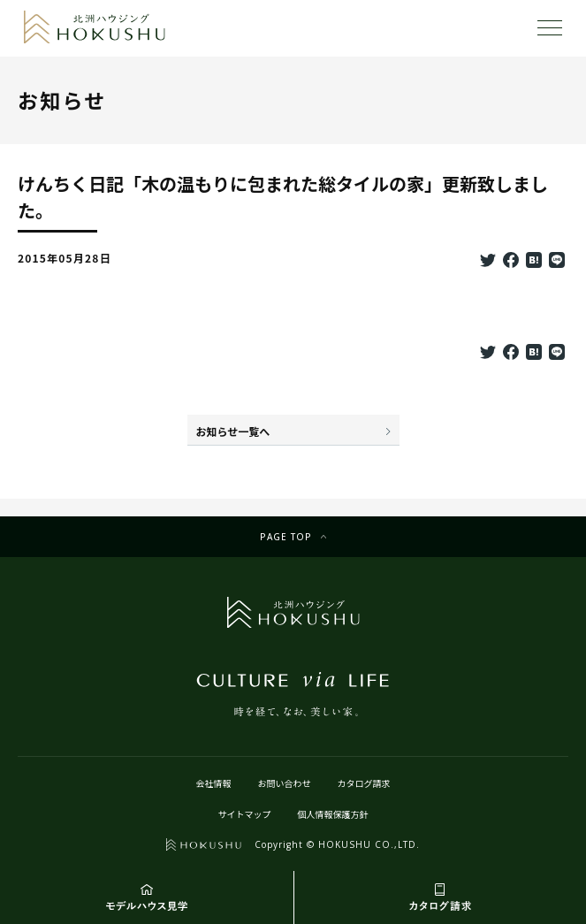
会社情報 (214, 783)
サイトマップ (245, 814)
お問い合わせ (285, 783)
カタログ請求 (364, 783)
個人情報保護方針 (333, 814)
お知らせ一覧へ (233, 431)
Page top (286, 537)
